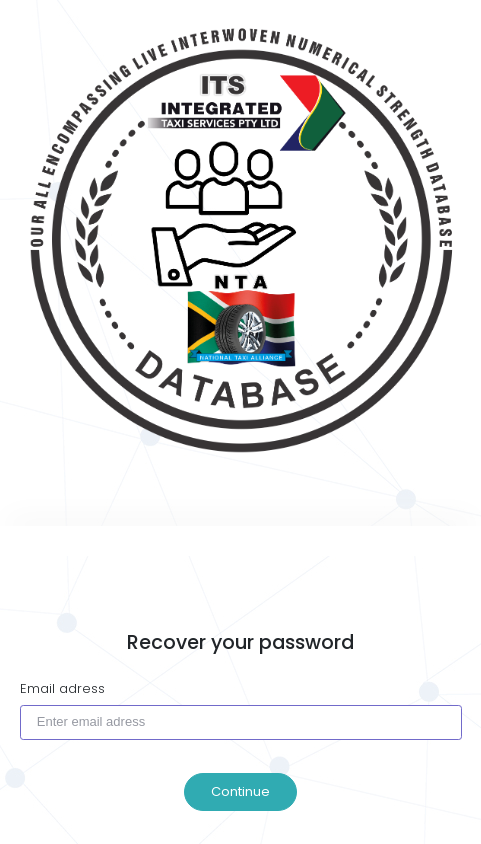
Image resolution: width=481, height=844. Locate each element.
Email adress (62, 688)
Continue (240, 791)
